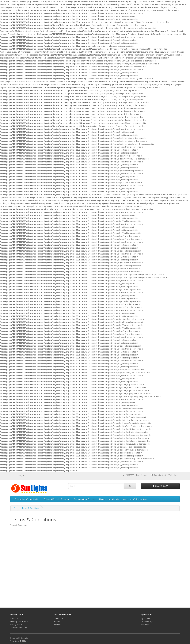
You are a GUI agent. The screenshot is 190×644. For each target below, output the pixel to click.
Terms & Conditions (30, 508)
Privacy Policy (16, 624)
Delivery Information (19, 622)
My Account (146, 619)
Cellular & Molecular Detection (57, 499)
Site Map (57, 624)
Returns (57, 622)
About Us (14, 619)
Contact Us (58, 619)
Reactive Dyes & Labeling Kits (27, 499)
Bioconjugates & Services (84, 499)
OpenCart (25, 638)
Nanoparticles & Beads (109, 499)
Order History (147, 622)
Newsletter (145, 624)
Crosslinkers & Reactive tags (135, 499)
